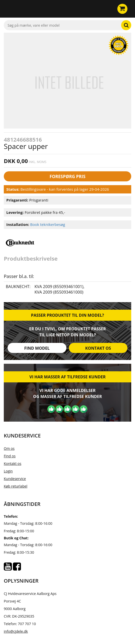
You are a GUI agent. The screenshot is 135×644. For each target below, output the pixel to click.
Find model (37, 348)
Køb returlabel (16, 486)
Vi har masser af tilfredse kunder (67, 377)
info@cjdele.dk (16, 631)
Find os (10, 456)
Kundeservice (15, 479)
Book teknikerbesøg (48, 224)
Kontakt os (98, 348)
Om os (9, 448)
